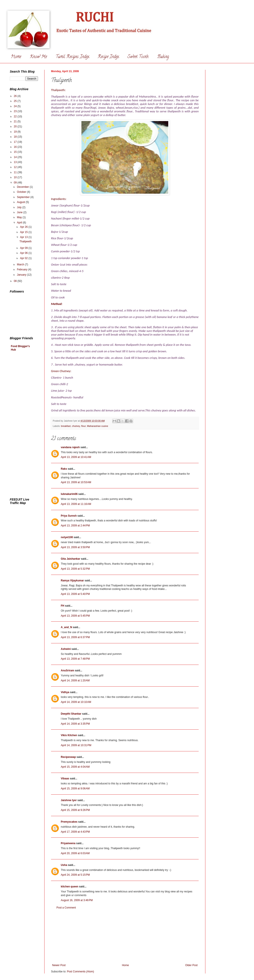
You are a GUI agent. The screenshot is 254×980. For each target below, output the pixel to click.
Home (16, 57)
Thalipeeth (25, 241)
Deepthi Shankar (71, 714)
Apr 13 (24, 237)
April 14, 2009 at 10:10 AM (76, 702)
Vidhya (65, 692)
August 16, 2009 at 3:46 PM (77, 900)
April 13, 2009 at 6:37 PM (75, 637)
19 (16, 132)
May (20, 217)
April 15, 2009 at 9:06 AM (75, 789)
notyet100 (67, 537)
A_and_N (66, 627)
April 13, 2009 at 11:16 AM (76, 504)
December (23, 187)
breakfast (66, 426)
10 (16, 177)
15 (16, 152)
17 (16, 142)
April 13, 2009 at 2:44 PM (75, 526)
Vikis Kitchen (69, 735)
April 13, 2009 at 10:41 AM (76, 457)
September (24, 197)
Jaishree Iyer (69, 800)
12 (16, 167)
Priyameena (68, 843)
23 (16, 111)
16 (16, 147)
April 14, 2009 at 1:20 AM (75, 681)
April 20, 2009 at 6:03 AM (75, 853)
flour (83, 426)
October (22, 192)
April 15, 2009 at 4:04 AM (75, 767)
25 (16, 101)
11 (16, 172)
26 (16, 96)
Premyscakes (69, 822)
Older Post (191, 965)
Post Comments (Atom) (80, 972)
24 (16, 106)
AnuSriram (67, 671)
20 (16, 126)
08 (16, 281)
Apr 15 (24, 232)
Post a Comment (66, 908)
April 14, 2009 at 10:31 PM (76, 745)
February (22, 270)
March (21, 265)
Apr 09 (24, 248)
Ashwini (66, 649)
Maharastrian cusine (98, 426)
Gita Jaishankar (70, 559)
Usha (64, 865)
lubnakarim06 (69, 494)
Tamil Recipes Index (72, 57)
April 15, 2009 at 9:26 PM (75, 810)
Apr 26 (24, 227)
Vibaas (65, 779)
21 (16, 121)
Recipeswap (68, 757)
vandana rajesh (70, 447)
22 (16, 116)
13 (16, 162)
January (22, 275)
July (20, 207)
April (20, 223)
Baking (163, 57)
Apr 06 (24, 253)
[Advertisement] (125, 937)
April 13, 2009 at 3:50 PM (75, 547)
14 (16, 157)
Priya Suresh (69, 516)
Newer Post (59, 965)
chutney (76, 426)
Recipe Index (108, 57)
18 (16, 137)
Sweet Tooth (138, 57)
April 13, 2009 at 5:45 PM (75, 616)
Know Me (38, 57)
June (20, 212)
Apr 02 (24, 258)
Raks (64, 469)
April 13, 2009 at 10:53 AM (76, 482)
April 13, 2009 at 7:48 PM (75, 659)
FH (63, 606)
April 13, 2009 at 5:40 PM (75, 594)
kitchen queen (70, 887)
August (21, 202)
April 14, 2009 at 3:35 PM (75, 724)
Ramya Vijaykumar (72, 581)
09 (16, 183)
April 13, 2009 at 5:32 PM (75, 569)
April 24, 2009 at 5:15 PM (75, 875)
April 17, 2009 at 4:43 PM (75, 832)
